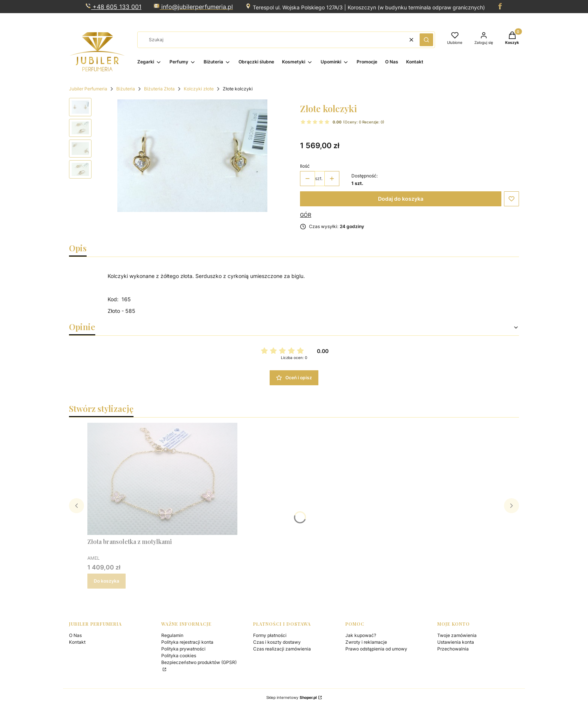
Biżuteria (126, 89)
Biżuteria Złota (159, 89)
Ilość (305, 166)
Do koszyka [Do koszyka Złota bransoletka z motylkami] (106, 581)
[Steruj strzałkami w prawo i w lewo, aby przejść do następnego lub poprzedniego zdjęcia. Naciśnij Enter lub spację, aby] (192, 156)
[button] (426, 40)
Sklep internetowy (292, 697)
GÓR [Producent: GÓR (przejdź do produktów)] (306, 215)
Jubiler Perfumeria (88, 89)
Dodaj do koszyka (401, 199)
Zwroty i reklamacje (366, 642)
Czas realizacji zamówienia (282, 649)
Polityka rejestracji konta (187, 642)
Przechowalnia (453, 649)
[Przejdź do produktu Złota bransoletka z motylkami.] (162, 479)
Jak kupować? (361, 635)
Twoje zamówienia (457, 635)
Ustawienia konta (456, 642)
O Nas (75, 635)
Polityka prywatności (183, 649)
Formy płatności (270, 635)
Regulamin (172, 635)
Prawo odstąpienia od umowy (376, 649)
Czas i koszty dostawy (277, 642)
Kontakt (77, 642)
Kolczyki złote (199, 89)
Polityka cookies (179, 656)
